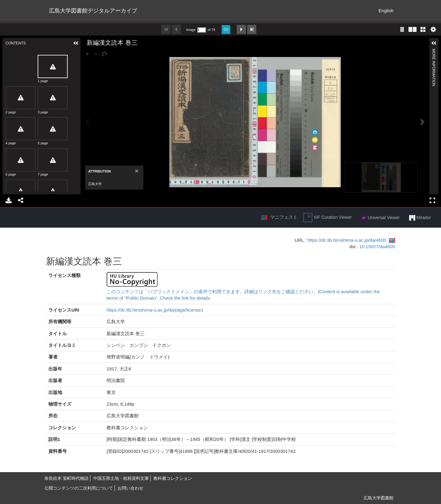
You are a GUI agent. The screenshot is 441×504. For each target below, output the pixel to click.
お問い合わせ (130, 488)
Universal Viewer (381, 218)
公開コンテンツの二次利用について (79, 488)
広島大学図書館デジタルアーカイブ (93, 11)
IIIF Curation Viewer (327, 218)
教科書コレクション (173, 478)
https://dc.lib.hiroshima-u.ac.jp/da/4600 (347, 240)
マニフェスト (284, 217)
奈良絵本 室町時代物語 (66, 478)
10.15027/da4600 (377, 246)
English (386, 11)
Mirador (420, 218)
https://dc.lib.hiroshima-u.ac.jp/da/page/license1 (155, 310)
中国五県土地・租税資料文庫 (121, 478)
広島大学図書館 (379, 498)
